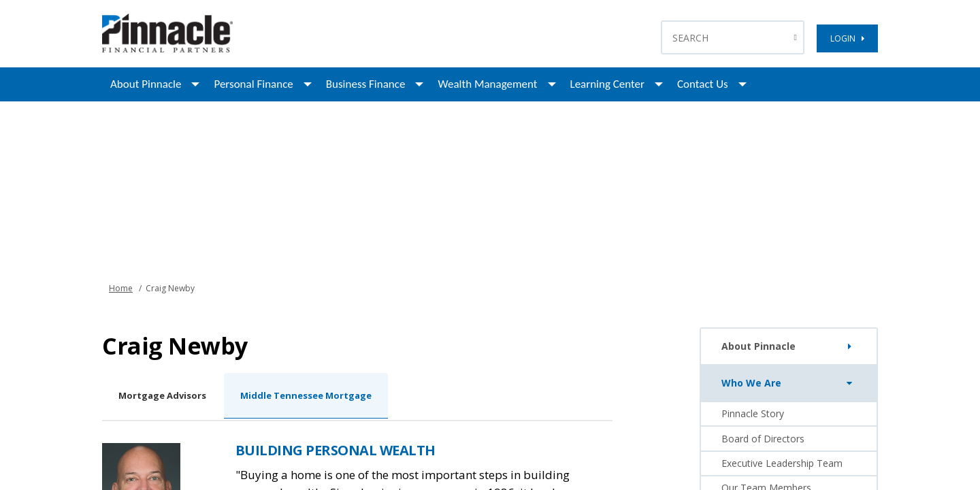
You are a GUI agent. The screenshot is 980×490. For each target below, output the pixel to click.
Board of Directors (763, 439)
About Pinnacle (146, 84)
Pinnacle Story (753, 413)
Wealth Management (487, 84)
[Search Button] (797, 37)
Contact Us (703, 84)
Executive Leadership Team (782, 463)
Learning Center (607, 84)
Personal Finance (253, 84)
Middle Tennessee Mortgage (306, 395)
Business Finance (366, 84)
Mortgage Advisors (162, 395)
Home (121, 288)
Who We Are (790, 383)
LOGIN (847, 38)
